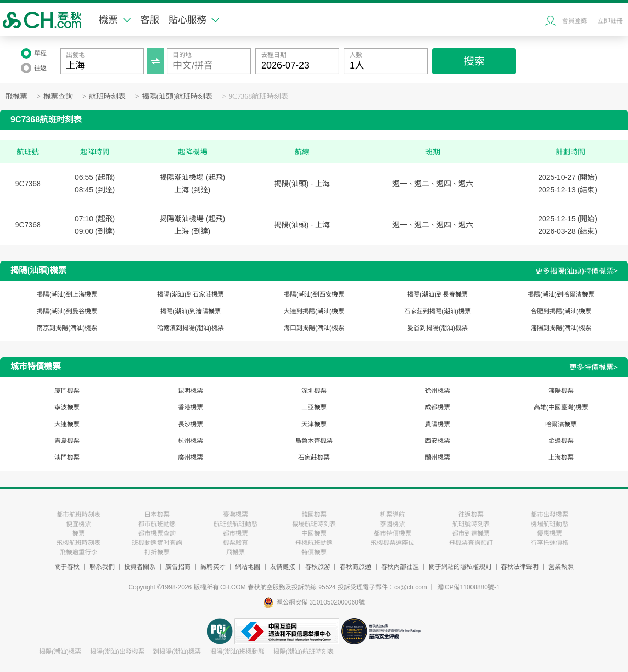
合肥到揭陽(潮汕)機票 (561, 311)
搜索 (474, 61)
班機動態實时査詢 (157, 543)
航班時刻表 (107, 96)
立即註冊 (610, 21)
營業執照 (561, 567)
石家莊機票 (314, 458)
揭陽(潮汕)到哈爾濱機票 (561, 294)
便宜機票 (78, 524)
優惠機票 (549, 533)
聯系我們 (102, 567)
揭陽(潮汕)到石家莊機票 (190, 294)
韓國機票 (314, 515)
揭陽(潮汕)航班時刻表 (304, 652)
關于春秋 (67, 567)
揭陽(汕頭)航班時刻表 (177, 96)
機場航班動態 (549, 524)
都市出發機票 (549, 515)
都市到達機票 (471, 533)
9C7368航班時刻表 (259, 96)
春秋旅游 (318, 567)
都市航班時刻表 (78, 515)
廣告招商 (178, 567)
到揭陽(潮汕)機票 (177, 652)
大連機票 (67, 424)
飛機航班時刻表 (78, 543)
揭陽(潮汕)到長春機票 (438, 294)
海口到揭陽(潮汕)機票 (314, 328)
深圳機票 (314, 391)
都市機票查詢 (157, 533)
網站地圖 (248, 567)
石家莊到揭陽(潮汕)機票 (438, 311)
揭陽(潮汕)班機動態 (237, 652)
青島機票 (67, 441)
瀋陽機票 (561, 391)
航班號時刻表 (471, 524)
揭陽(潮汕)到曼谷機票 (67, 311)
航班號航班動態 (235, 524)
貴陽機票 (438, 424)
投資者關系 (140, 567)
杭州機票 (190, 441)
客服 (150, 20)
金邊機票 (561, 441)
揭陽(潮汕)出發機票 (117, 652)
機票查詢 (58, 96)
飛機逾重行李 (78, 552)
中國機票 (314, 533)
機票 (115, 20)
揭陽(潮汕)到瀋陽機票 (190, 311)
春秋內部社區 (400, 567)
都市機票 (235, 533)
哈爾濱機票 (561, 424)
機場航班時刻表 (314, 524)
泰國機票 (392, 524)
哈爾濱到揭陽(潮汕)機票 (190, 328)
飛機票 (16, 96)
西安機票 (438, 441)
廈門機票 (67, 391)
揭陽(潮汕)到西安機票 (314, 294)
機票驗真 (235, 543)
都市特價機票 (392, 533)
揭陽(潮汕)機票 (60, 652)
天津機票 (314, 424)
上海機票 (561, 458)
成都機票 (438, 407)
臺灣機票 (235, 515)
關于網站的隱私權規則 (460, 567)
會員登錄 (575, 21)
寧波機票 (67, 407)
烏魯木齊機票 (314, 441)
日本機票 (157, 515)
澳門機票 (67, 458)
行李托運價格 (549, 543)
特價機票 (314, 552)
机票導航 (392, 515)
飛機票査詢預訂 (471, 543)
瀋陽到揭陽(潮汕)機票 (561, 328)
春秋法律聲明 (520, 567)
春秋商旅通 (355, 567)
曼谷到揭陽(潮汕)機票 (438, 328)
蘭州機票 (438, 458)
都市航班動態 (157, 524)
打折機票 (157, 552)
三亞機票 (314, 407)
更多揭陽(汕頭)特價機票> (577, 271)
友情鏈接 (283, 567)
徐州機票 (438, 391)
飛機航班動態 (314, 543)
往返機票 (471, 515)
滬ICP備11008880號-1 (468, 587)
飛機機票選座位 (392, 543)
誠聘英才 (213, 567)
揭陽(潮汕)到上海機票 (67, 294)
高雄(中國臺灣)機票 (561, 407)
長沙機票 (190, 424)
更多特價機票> (593, 367)
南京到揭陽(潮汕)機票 (67, 328)
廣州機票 (190, 458)
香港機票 (190, 407)
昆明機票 (190, 391)
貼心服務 (194, 20)
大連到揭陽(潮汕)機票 (314, 311)
